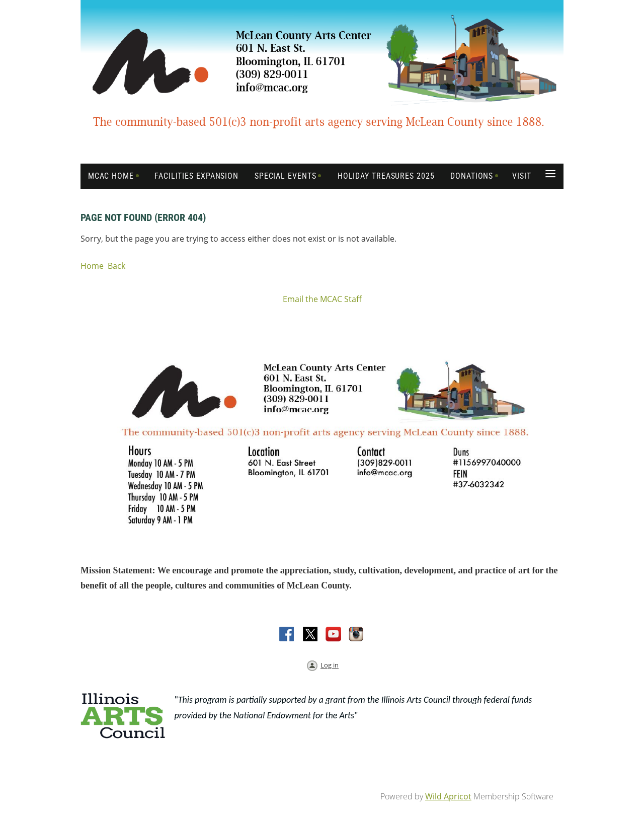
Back (116, 266)
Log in (330, 665)
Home (92, 266)
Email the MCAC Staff (322, 299)
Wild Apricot (448, 796)
